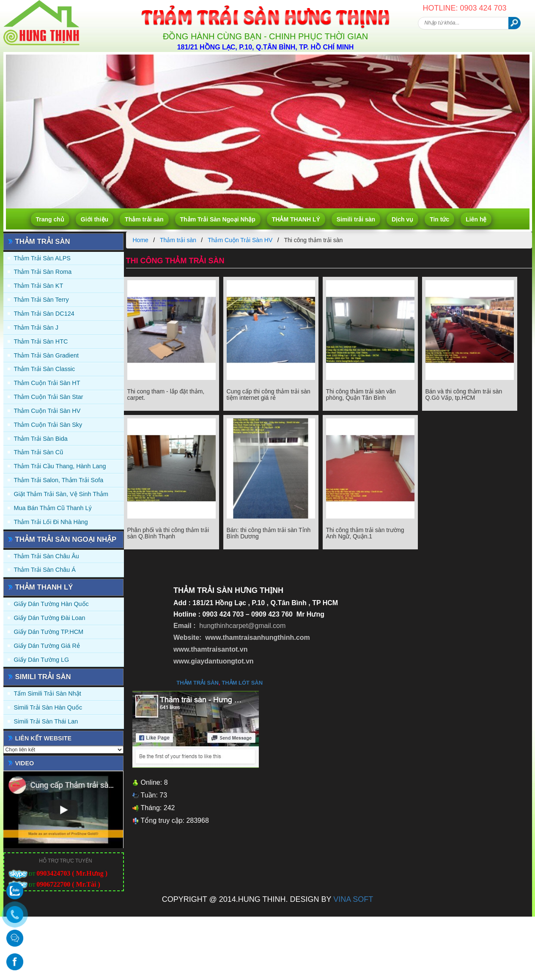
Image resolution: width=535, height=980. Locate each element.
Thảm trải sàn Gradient (47, 355)
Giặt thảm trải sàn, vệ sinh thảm (61, 494)
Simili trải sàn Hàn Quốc (48, 707)
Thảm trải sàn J (36, 328)
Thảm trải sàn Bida (41, 439)
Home (141, 240)
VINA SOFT (353, 899)
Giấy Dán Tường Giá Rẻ (47, 646)
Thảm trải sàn (144, 219)
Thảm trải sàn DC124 (44, 314)
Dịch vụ (402, 219)
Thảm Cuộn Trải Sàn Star (49, 397)
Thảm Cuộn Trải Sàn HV (47, 411)
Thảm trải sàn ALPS (42, 258)
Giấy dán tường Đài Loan (50, 618)
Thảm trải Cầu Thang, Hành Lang (60, 466)
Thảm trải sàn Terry (41, 300)
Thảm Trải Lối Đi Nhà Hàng (51, 522)
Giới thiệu (95, 219)
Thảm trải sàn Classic (45, 369)
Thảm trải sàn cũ (39, 452)
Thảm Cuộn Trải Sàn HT (47, 383)
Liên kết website (44, 738)
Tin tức (439, 219)
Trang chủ (50, 219)
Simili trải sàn (356, 219)
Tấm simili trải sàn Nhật (48, 693)
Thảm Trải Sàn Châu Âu (47, 556)
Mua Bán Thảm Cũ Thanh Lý (53, 508)
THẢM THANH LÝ (296, 219)
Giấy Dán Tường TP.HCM (49, 632)
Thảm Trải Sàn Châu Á (45, 570)
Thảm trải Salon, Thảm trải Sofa (59, 480)
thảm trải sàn (198, 683)
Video (25, 763)
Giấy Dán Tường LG (42, 660)
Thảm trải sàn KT (39, 286)
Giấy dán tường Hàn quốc (51, 604)
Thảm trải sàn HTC (41, 341)
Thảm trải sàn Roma (43, 272)
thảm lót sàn (242, 683)
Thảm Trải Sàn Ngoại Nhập (218, 219)
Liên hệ (476, 219)
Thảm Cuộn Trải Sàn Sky (48, 425)
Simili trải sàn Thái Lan (46, 721)
